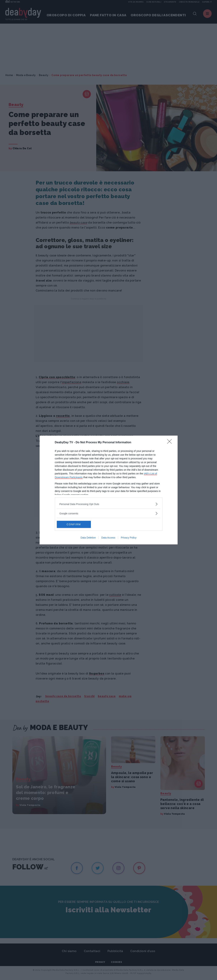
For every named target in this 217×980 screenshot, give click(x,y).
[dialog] (109, 490)
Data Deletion (88, 538)
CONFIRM (74, 524)
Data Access (108, 538)
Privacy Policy (129, 538)
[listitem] (109, 504)
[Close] (171, 443)
